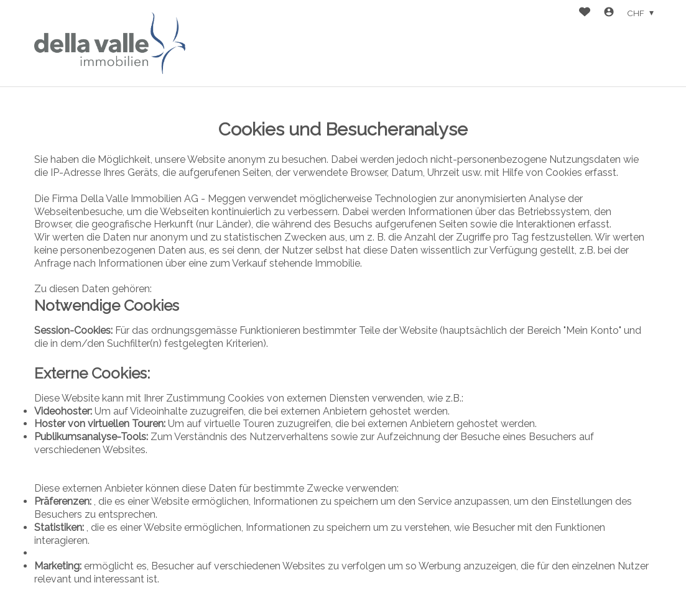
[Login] (609, 13)
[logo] (110, 43)
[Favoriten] (585, 13)
